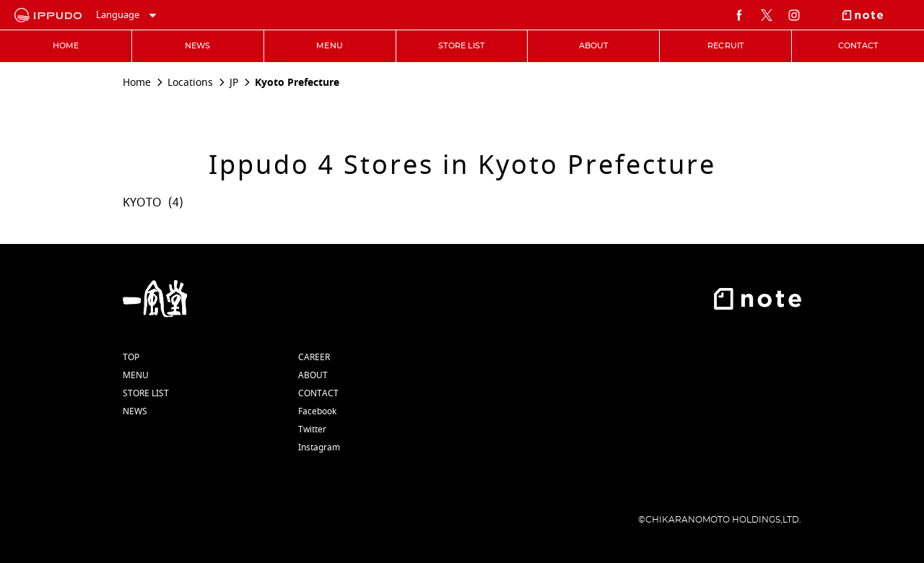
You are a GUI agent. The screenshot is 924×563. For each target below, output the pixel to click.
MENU (136, 375)
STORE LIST (146, 393)
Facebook (317, 411)
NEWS (135, 411)
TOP (131, 357)
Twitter (312, 429)
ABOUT (313, 375)
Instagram (319, 448)
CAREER (314, 357)
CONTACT (318, 393)
